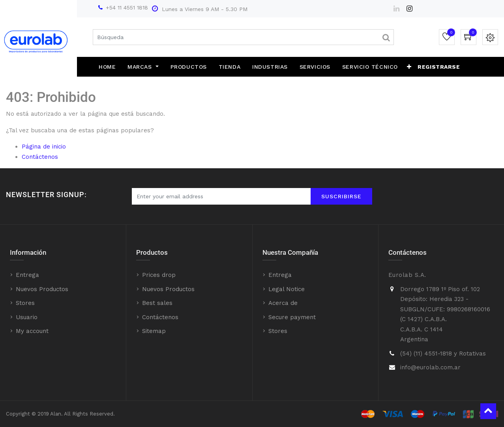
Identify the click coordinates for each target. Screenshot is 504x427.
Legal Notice (287, 289)
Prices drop (159, 275)
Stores (25, 303)
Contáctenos (40, 157)
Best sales (157, 303)
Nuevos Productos (42, 289)
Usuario (27, 317)
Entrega (27, 275)
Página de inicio (44, 147)
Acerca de (283, 303)
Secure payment (292, 317)
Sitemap (154, 331)
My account (32, 331)
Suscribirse (341, 196)
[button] (409, 67)
